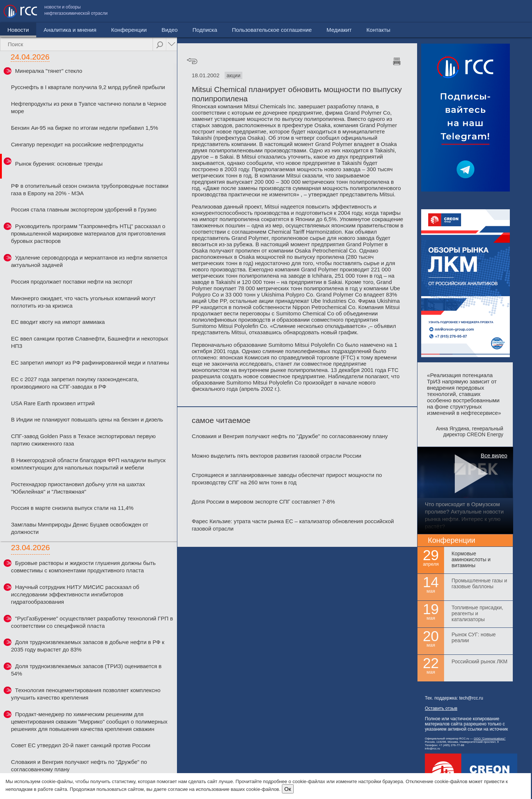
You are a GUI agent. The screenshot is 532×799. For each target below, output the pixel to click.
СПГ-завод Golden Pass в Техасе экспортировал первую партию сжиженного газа (83, 440)
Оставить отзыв (441, 708)
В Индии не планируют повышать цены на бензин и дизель (87, 419)
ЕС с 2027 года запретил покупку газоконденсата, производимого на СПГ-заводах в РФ (75, 383)
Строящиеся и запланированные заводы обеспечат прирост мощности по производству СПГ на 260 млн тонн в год (287, 479)
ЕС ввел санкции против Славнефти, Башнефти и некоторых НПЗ (90, 342)
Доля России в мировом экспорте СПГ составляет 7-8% (263, 502)
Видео (170, 30)
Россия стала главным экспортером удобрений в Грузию (84, 209)
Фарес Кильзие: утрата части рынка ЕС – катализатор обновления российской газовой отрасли (293, 525)
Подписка (205, 30)
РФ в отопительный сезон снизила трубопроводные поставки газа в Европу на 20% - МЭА (90, 189)
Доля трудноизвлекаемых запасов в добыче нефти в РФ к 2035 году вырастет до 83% (88, 646)
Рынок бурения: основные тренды (59, 164)
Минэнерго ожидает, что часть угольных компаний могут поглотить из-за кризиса (83, 302)
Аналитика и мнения (70, 30)
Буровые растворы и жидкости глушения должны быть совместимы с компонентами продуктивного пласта (83, 567)
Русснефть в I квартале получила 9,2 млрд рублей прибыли (88, 87)
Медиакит (473, 11)
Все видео (494, 455)
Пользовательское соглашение (406, 11)
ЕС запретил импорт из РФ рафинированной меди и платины (90, 363)
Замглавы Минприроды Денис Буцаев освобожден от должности (80, 528)
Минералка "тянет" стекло (49, 71)
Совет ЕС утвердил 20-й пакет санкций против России (81, 745)
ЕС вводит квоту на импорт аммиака (58, 322)
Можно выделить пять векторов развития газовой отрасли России (277, 456)
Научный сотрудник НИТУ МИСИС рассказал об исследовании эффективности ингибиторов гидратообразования (75, 594)
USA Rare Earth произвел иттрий (53, 403)
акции (233, 75)
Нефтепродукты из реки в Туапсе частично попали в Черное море (89, 107)
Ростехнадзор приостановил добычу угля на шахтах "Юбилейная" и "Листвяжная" (78, 488)
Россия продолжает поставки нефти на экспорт (72, 282)
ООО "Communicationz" (490, 739)
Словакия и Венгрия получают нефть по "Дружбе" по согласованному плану (79, 766)
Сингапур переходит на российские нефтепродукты (77, 144)
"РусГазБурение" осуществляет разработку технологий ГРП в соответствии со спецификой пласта (92, 622)
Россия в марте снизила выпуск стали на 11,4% (72, 508)
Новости (18, 30)
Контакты (513, 11)
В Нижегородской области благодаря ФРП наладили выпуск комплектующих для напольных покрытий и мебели (88, 464)
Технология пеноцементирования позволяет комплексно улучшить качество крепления (86, 694)
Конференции (129, 30)
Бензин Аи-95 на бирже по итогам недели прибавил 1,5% (85, 128)
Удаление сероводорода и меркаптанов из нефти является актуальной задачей (89, 261)
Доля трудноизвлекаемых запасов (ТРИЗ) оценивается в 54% (86, 670)
